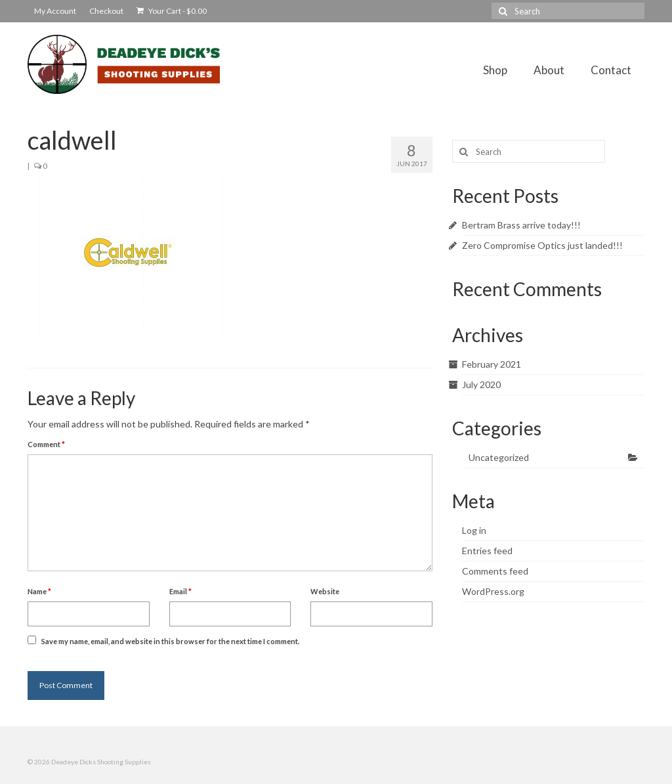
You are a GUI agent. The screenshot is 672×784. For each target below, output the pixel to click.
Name (39, 591)
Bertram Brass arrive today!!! (521, 225)
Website (325, 591)
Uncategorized (499, 457)
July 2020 (481, 384)
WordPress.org (493, 591)
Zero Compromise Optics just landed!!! (542, 245)
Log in (474, 530)
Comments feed (495, 571)
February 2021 (492, 364)
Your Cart (172, 11)
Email (180, 591)
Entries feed (487, 551)
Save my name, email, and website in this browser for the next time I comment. (170, 641)
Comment (46, 444)
